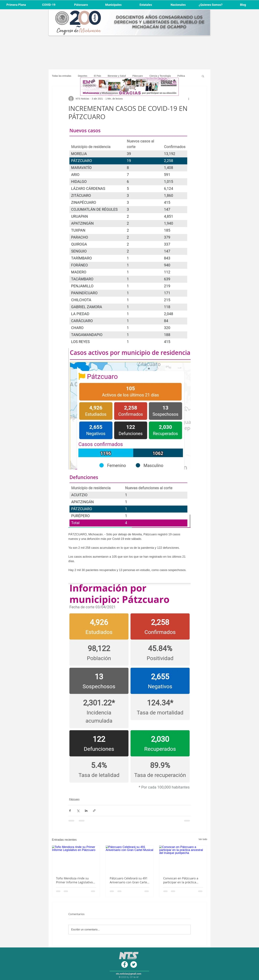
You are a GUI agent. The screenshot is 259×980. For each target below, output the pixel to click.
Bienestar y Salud (117, 76)
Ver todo (203, 839)
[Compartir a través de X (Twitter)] (78, 811)
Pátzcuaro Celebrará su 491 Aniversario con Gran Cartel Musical (129, 880)
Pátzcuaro (138, 76)
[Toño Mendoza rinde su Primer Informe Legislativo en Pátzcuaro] (76, 859)
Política (181, 76)
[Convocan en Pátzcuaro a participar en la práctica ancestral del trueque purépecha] (183, 859)
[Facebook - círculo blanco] (125, 964)
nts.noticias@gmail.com (129, 974)
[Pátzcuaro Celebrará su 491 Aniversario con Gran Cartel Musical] (130, 859)
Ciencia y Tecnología (160, 76)
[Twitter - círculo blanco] (134, 964)
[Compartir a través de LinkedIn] (86, 811)
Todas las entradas (62, 76)
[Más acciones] (189, 99)
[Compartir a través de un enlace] (94, 811)
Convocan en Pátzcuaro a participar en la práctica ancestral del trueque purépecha (181, 880)
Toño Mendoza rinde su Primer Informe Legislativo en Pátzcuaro (74, 880)
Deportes (83, 76)
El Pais (97, 76)
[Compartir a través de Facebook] (70, 811)
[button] (203, 76)
